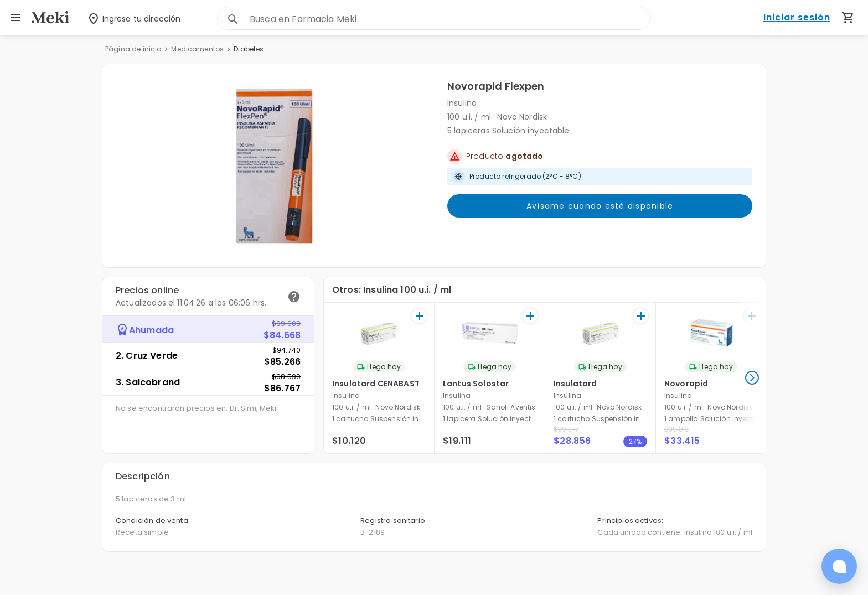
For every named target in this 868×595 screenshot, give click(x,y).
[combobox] (450, 19)
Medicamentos (197, 49)
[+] (419, 316)
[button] (275, 166)
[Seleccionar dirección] (126, 18)
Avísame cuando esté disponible (600, 206)
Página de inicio (133, 49)
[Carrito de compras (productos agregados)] (848, 18)
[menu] (15, 18)
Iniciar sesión (797, 18)
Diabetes (249, 49)
